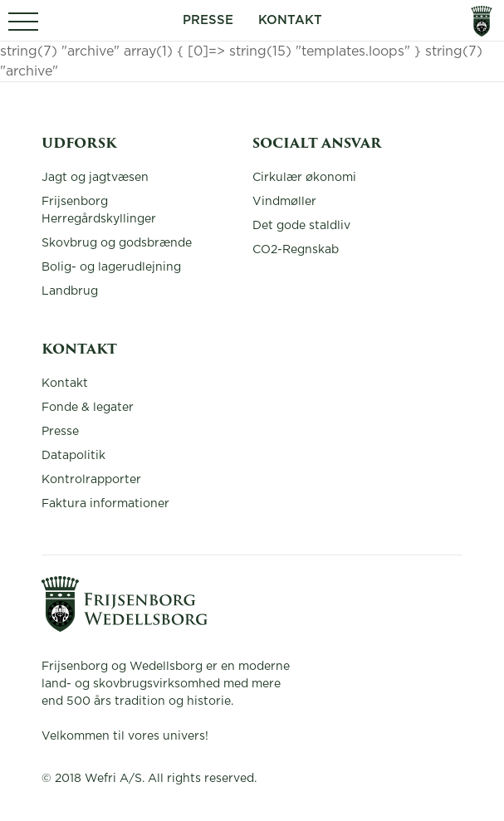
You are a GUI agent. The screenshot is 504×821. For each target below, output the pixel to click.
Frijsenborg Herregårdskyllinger (99, 210)
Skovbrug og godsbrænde (117, 243)
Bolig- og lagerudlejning (111, 267)
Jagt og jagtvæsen (95, 178)
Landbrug (70, 291)
